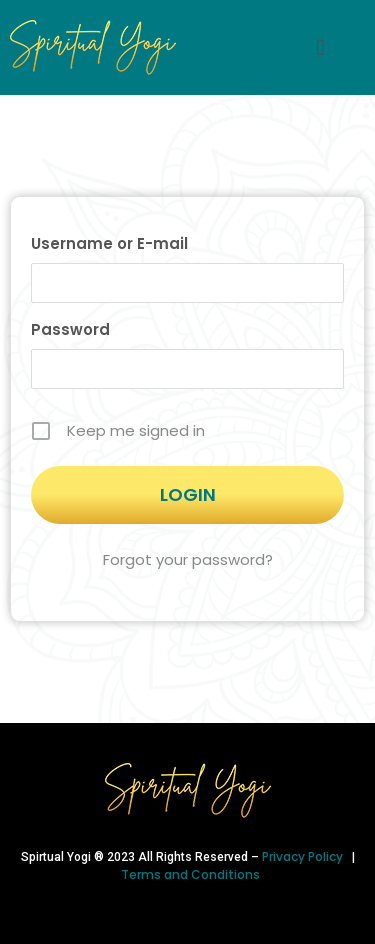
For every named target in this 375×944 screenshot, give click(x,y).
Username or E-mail (109, 243)
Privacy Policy (304, 856)
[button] (320, 47)
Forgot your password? (188, 559)
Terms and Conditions (190, 874)
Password (70, 329)
